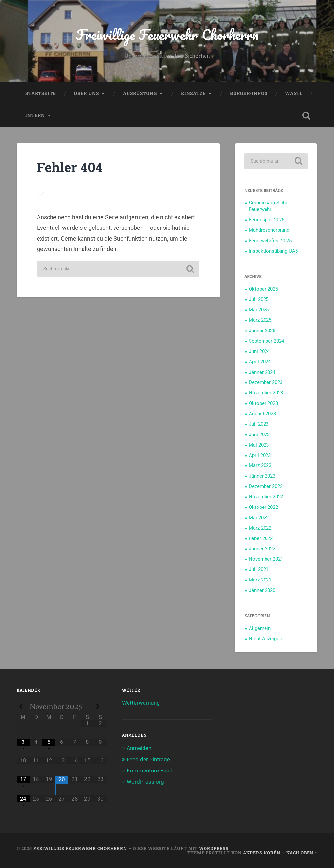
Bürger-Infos (249, 93)
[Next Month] (100, 707)
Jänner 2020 (262, 590)
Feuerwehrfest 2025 (270, 241)
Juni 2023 (259, 434)
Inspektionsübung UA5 (273, 251)
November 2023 (266, 393)
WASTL (294, 93)
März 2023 (260, 465)
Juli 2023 (259, 424)
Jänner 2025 (262, 331)
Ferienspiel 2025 (267, 220)
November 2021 (266, 559)
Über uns (86, 93)
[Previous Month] (23, 707)
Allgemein (260, 628)
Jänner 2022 (262, 549)
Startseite (41, 93)
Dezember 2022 (266, 486)
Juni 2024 (259, 351)
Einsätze (193, 93)
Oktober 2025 (263, 289)
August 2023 (262, 414)
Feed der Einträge (148, 759)
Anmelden (139, 748)
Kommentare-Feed (150, 771)
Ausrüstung (140, 93)
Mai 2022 (259, 518)
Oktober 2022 (263, 507)
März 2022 (260, 528)
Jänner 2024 (262, 372)
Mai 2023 (259, 445)
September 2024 (266, 341)
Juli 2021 (259, 569)
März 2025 (260, 320)
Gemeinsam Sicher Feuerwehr (269, 206)
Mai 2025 (259, 310)
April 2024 (260, 362)
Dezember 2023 (266, 382)
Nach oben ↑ (302, 853)
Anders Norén (262, 853)
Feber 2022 (261, 538)
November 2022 (266, 497)
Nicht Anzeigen (265, 639)
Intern (35, 115)
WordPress (214, 848)
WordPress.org (145, 782)
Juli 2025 (259, 299)
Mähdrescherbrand (269, 230)
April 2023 (260, 455)
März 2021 (260, 580)
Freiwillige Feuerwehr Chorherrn (167, 34)
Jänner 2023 (262, 476)
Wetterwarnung (141, 703)
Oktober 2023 (263, 403)
